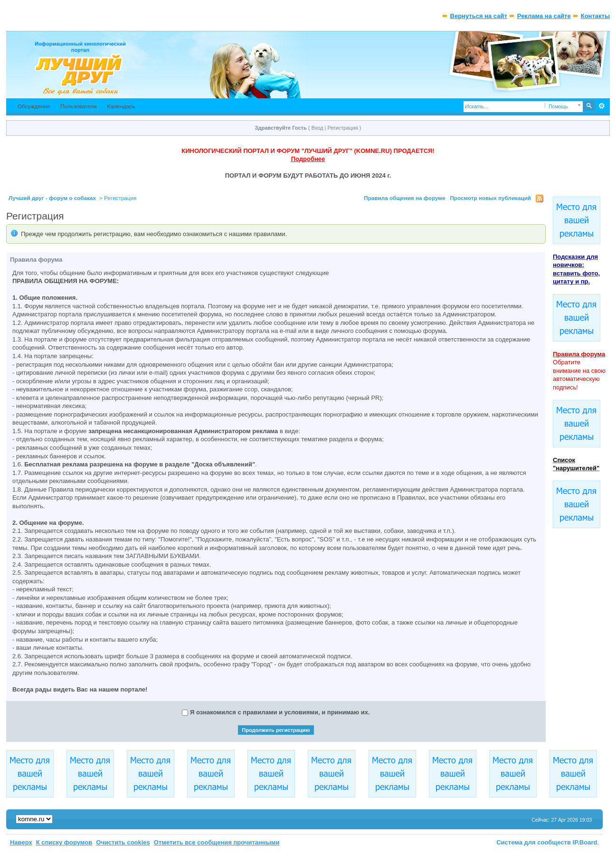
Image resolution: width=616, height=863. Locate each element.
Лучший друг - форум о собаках (52, 198)
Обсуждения (34, 106)
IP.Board (585, 842)
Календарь (121, 106)
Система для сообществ (534, 842)
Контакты (595, 16)
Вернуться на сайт (479, 16)
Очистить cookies (123, 842)
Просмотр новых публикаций (490, 198)
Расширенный (602, 106)
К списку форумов (64, 842)
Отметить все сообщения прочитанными (217, 842)
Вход (317, 128)
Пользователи (79, 106)
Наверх (21, 842)
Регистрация (342, 128)
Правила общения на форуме (404, 198)
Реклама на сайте (544, 16)
